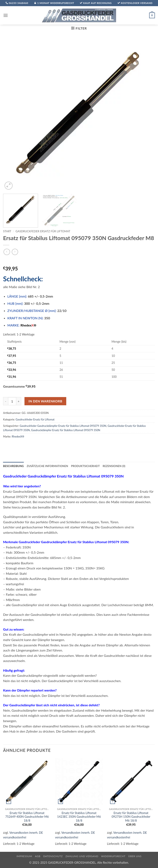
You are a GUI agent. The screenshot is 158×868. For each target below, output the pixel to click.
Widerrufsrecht (113, 856)
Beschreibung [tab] (13, 466)
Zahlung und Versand (82, 856)
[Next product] (7, 252)
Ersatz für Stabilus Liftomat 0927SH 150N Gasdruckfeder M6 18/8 (131, 817)
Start (7, 231)
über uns (135, 856)
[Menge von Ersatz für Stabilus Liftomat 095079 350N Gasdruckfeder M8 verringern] (6, 401)
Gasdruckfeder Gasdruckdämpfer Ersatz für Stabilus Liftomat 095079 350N (63, 426)
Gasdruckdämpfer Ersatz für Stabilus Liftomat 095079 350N (66, 430)
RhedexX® (18, 436)
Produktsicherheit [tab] (85, 466)
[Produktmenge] (12, 401)
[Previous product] (15, 252)
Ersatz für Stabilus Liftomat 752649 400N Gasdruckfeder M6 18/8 (27, 817)
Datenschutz (53, 856)
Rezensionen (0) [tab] (114, 466)
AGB (38, 856)
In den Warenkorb (45, 401)
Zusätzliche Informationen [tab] (47, 466)
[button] (6, 15)
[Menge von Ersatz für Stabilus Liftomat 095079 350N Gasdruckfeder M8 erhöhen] (19, 401)
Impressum (24, 856)
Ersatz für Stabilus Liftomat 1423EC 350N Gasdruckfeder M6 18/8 (79, 817)
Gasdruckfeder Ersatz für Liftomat (43, 231)
